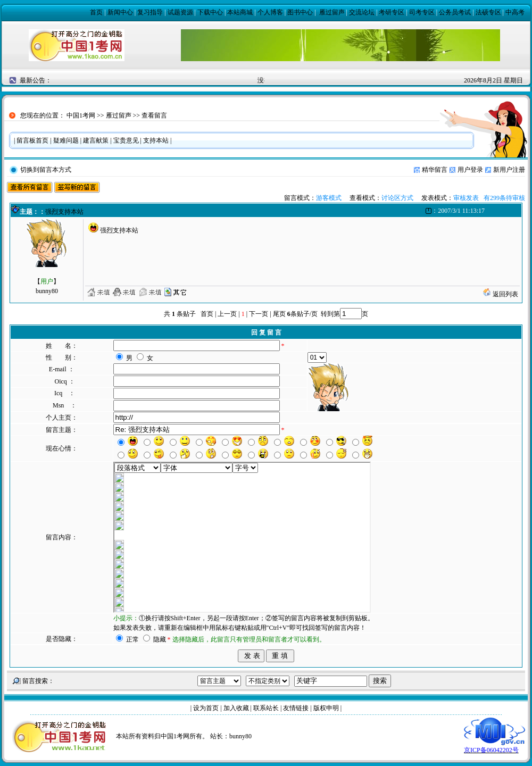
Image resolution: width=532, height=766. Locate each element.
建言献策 (96, 140)
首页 (96, 12)
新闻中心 (120, 12)
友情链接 (296, 708)
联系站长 (266, 708)
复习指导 (150, 12)
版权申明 (326, 708)
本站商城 (240, 12)
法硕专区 (488, 12)
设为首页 (206, 708)
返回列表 (501, 294)
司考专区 (422, 12)
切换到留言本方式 (46, 170)
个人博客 (270, 12)
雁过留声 (332, 12)
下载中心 (210, 12)
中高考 (515, 12)
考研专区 (392, 12)
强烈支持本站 (64, 212)
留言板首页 (32, 140)
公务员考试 (455, 12)
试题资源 (180, 12)
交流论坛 (362, 12)
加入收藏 (236, 708)
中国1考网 (81, 115)
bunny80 (240, 736)
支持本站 (156, 140)
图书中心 (300, 12)
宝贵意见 (126, 140)
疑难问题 (66, 140)
